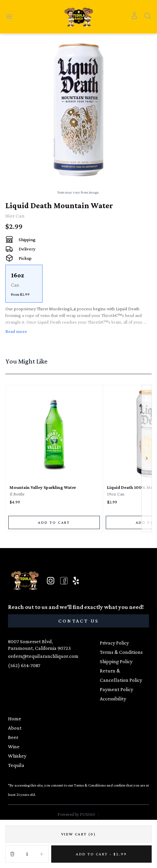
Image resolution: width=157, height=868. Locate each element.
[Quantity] (27, 854)
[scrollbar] (78, 284)
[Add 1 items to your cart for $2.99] (101, 854)
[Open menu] (9, 17)
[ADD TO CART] (54, 522)
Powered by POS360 (76, 814)
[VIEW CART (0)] (78, 834)
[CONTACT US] (78, 621)
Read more (16, 331)
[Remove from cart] (12, 854)
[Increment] (42, 854)
